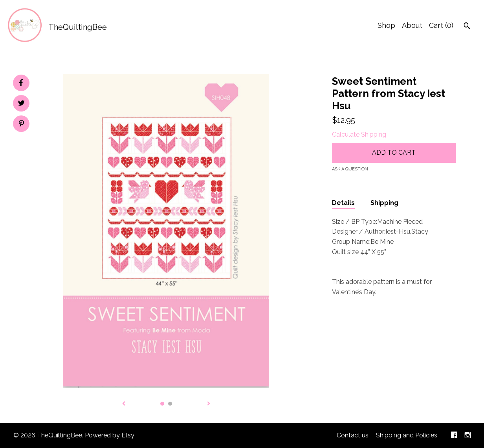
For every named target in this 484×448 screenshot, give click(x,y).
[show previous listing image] (124, 404)
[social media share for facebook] (21, 83)
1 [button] (162, 404)
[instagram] (468, 436)
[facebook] (454, 436)
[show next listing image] (209, 404)
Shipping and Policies (407, 435)
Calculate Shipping (359, 134)
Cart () (441, 25)
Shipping (384, 203)
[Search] (467, 27)
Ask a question (350, 169)
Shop (386, 25)
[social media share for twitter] (21, 104)
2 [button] (170, 404)
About (412, 25)
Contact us (353, 435)
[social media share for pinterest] (21, 124)
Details (343, 203)
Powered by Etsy (110, 435)
